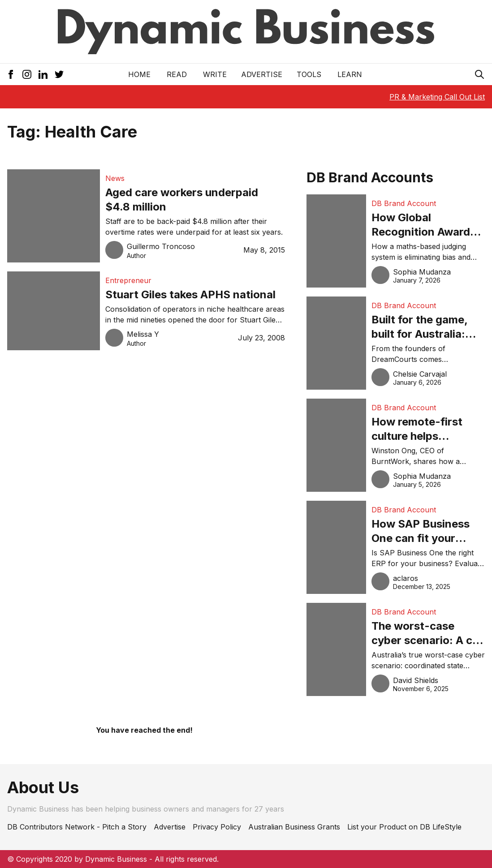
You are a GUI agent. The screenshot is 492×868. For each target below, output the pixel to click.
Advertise (262, 74)
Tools (309, 74)
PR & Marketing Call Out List (437, 97)
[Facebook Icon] (11, 74)
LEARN (350, 74)
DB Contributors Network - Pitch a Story (77, 827)
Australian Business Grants (294, 827)
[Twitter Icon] (59, 74)
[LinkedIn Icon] (43, 74)
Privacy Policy (217, 827)
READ (177, 74)
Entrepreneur (128, 280)
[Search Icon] (479, 74)
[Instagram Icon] (27, 74)
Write (215, 74)
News (115, 178)
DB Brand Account (404, 203)
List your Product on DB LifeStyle (404, 827)
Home (139, 74)
